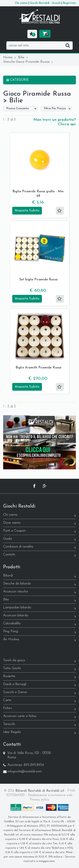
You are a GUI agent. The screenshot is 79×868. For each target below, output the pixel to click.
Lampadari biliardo (39, 608)
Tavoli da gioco (39, 661)
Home (10, 57)
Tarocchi (39, 725)
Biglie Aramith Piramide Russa (38, 368)
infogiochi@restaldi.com (25, 772)
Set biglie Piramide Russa (38, 280)
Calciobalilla (39, 624)
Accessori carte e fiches (39, 717)
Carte (39, 701)
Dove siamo (39, 524)
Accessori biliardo (39, 616)
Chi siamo (39, 516)
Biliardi (39, 576)
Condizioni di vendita (39, 547)
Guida (39, 539)
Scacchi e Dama (39, 693)
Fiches (39, 709)
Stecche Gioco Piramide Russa (28, 62)
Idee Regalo (39, 733)
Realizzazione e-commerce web (50, 795)
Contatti (39, 555)
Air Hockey (39, 640)
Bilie (23, 57)
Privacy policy (39, 800)
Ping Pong (39, 632)
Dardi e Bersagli (39, 685)
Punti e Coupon (39, 532)
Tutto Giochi (39, 669)
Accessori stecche (39, 592)
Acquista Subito (27, 211)
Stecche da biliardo (39, 584)
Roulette (39, 677)
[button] (32, 34)
